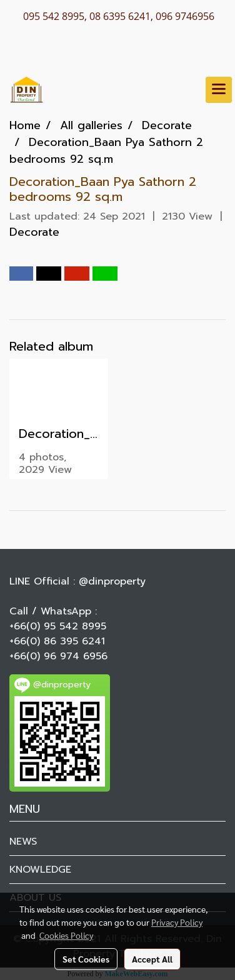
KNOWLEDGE (40, 870)
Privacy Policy (177, 922)
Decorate (34, 232)
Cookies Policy (66, 935)
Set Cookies (86, 959)
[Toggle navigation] (219, 90)
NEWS (23, 842)
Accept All (152, 959)
